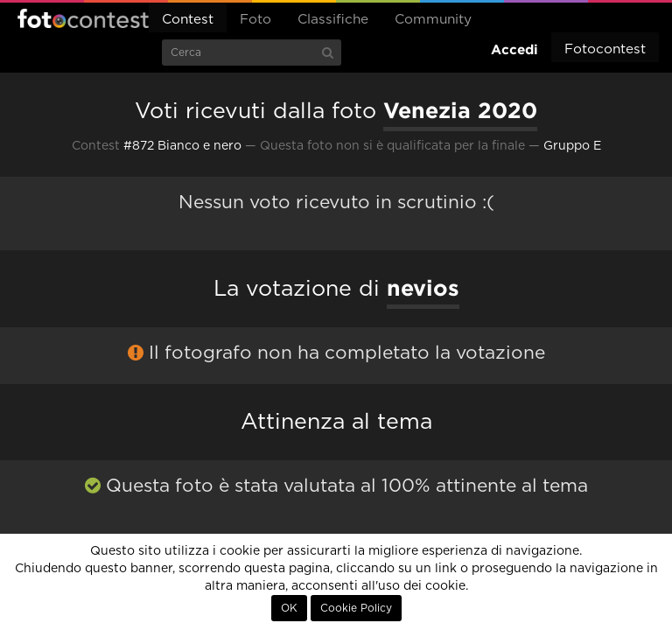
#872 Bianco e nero (182, 146)
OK (289, 608)
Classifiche (333, 20)
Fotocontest (83, 18)
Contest (188, 20)
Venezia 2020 (460, 110)
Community (433, 20)
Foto (255, 20)
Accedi (514, 49)
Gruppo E (572, 146)
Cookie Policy (356, 608)
